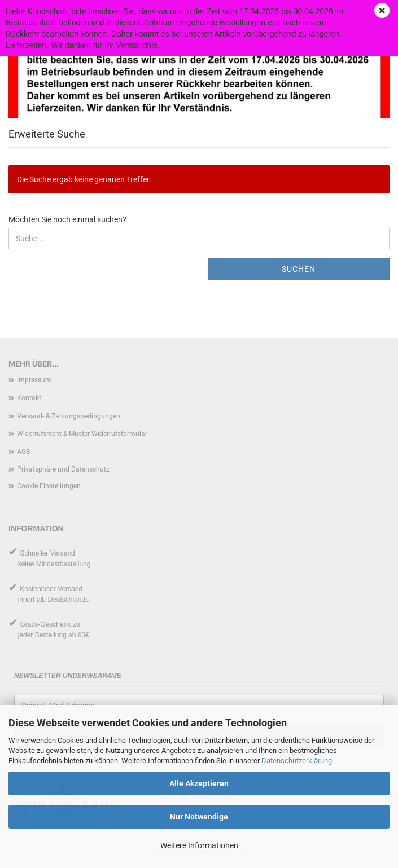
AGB (23, 452)
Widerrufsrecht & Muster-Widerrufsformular (82, 434)
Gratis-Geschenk (45, 624)
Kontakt (29, 398)
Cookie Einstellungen (49, 486)
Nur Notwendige (199, 817)
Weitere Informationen (199, 845)
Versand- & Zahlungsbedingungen (69, 416)
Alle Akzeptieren (199, 783)
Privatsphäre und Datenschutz (63, 469)
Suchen (299, 269)
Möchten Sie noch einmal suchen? (67, 219)
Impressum (34, 380)
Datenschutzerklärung (297, 761)
